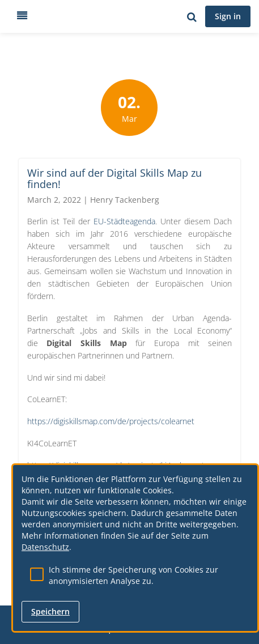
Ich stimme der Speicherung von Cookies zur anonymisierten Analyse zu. (133, 575)
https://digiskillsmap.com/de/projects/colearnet (111, 421)
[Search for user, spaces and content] (192, 16)
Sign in (228, 16)
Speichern (50, 611)
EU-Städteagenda (124, 221)
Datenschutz (45, 547)
